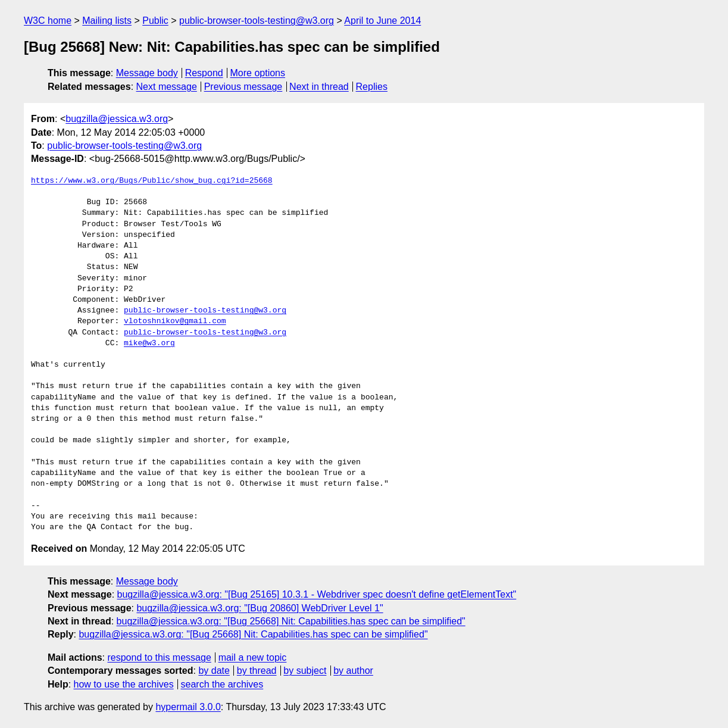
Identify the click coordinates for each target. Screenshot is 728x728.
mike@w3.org (149, 343)
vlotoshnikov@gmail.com (175, 321)
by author (353, 671)
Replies (372, 87)
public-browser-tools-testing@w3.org (257, 21)
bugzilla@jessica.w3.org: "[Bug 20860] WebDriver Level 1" (260, 608)
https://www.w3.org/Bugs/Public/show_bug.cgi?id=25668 (152, 181)
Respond (204, 73)
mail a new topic (253, 657)
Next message (167, 87)
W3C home (48, 21)
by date (214, 671)
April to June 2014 (382, 21)
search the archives (222, 684)
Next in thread (319, 87)
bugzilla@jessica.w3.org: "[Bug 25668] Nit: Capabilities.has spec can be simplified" (291, 621)
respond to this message (159, 657)
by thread (257, 671)
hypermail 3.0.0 (188, 707)
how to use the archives (124, 684)
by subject (305, 671)
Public (155, 21)
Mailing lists (107, 21)
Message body (147, 73)
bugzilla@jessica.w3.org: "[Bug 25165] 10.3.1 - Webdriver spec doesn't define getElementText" (317, 594)
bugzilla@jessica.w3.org (117, 119)
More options (258, 73)
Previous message (243, 87)
